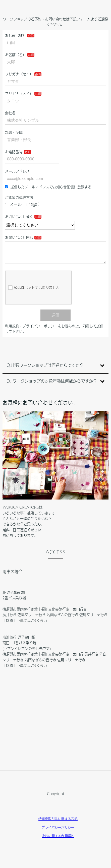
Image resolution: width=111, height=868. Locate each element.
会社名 (10, 113)
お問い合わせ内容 (19, 237)
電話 (33, 205)
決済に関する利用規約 (58, 840)
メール (13, 205)
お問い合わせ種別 (19, 217)
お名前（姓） (16, 35)
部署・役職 (14, 133)
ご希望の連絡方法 (19, 198)
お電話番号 (14, 152)
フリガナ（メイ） (19, 94)
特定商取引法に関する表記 (58, 823)
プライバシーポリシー (58, 831)
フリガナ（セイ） (19, 74)
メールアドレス (17, 171)
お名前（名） (16, 55)
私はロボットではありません (34, 292)
